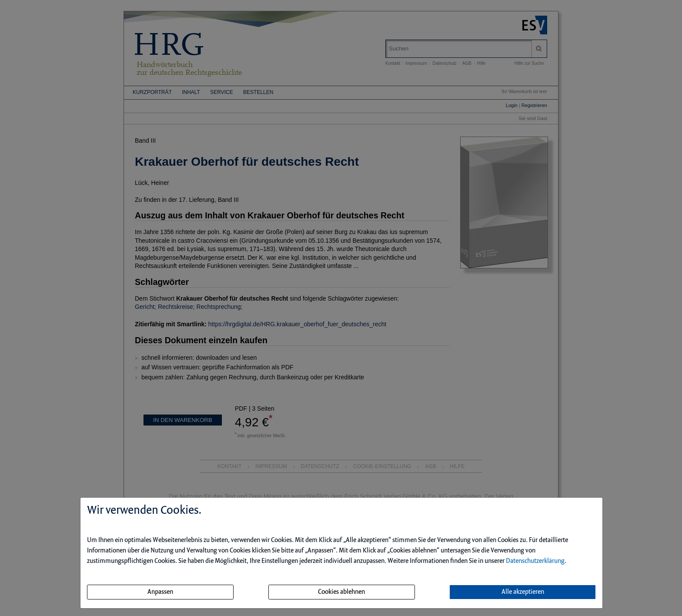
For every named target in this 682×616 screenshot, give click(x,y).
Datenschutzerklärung (535, 561)
